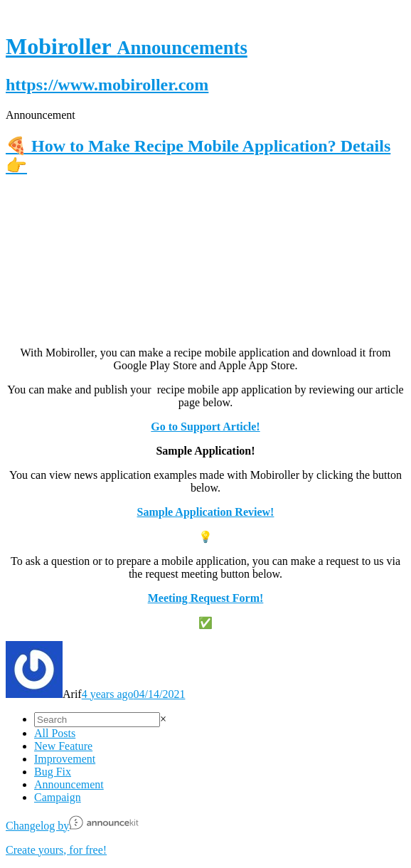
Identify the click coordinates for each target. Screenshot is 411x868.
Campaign (58, 797)
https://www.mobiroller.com (107, 85)
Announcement (69, 784)
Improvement (65, 759)
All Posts (55, 733)
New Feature (63, 746)
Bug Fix (53, 772)
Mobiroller (127, 46)
